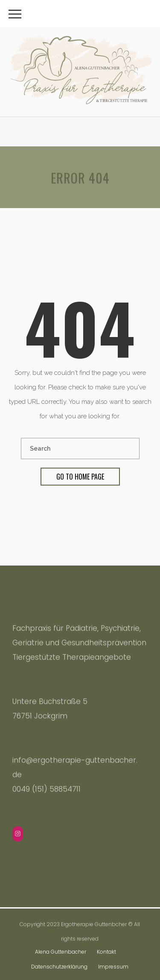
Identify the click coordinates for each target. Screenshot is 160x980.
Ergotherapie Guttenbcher (94, 925)
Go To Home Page (80, 477)
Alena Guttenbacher (61, 952)
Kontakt (106, 952)
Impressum (113, 967)
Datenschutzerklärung (59, 967)
